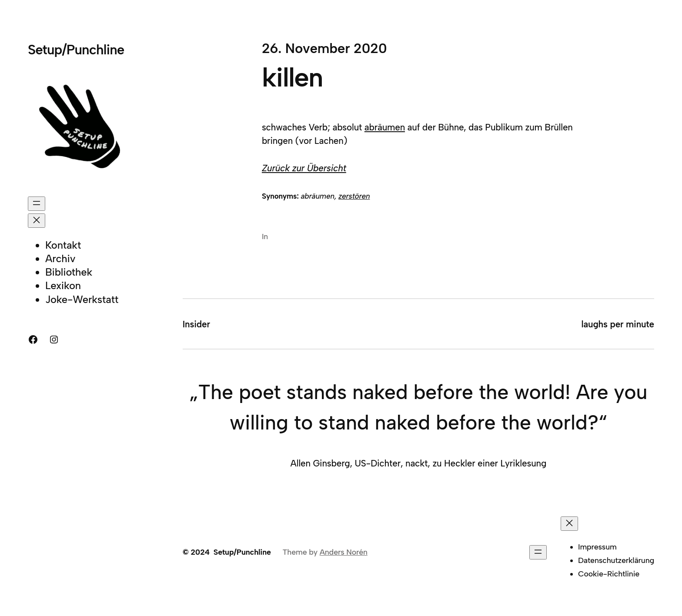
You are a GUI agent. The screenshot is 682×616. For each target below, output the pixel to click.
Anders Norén (344, 552)
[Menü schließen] (37, 221)
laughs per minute (618, 324)
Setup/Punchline (76, 50)
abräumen (385, 127)
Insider (196, 324)
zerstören (354, 196)
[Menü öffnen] (37, 204)
